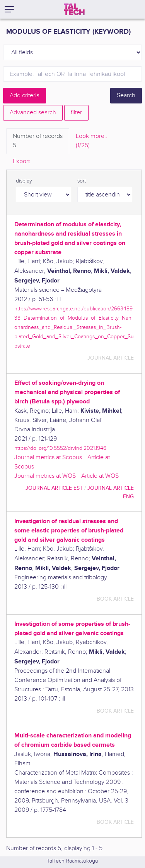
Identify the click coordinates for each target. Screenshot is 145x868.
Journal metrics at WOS (45, 476)
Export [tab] (21, 161)
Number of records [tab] (38, 141)
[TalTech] (74, 9)
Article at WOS (100, 476)
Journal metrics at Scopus (48, 457)
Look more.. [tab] (92, 141)
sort (82, 181)
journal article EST (54, 488)
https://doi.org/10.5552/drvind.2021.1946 (60, 448)
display (24, 181)
